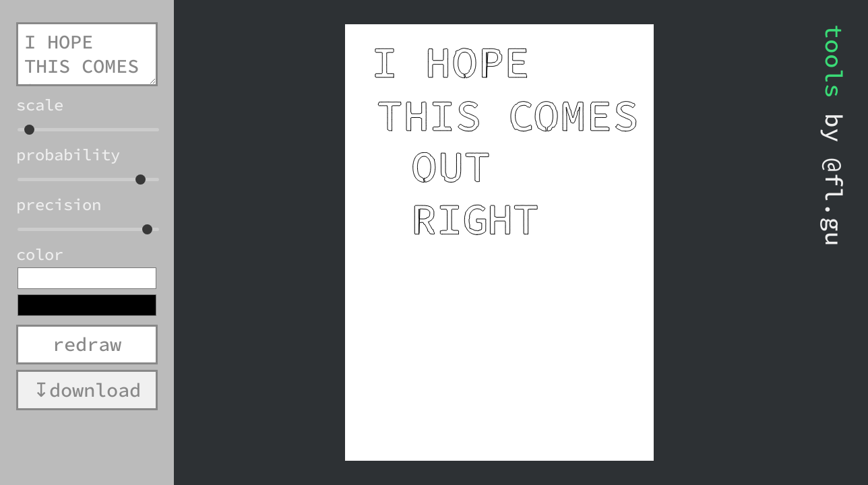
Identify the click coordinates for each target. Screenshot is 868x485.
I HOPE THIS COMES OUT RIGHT (87, 54)
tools (834, 61)
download (95, 390)
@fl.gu (834, 202)
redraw (87, 344)
